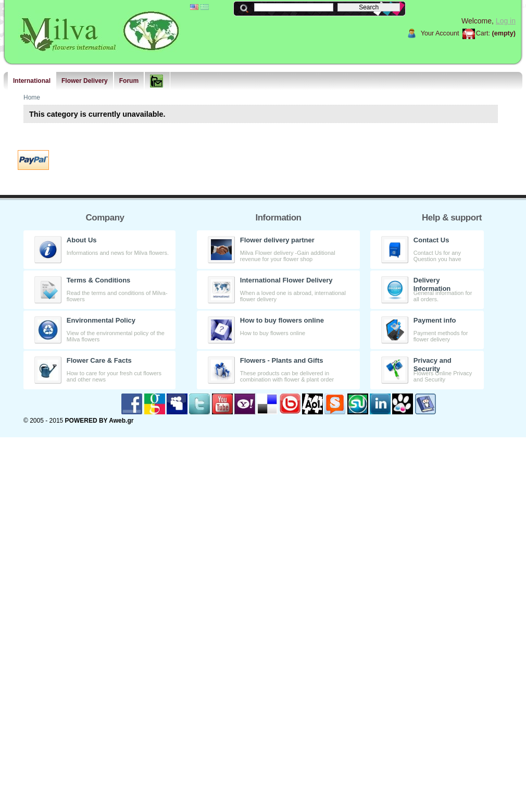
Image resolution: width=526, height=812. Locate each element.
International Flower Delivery (286, 280)
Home (32, 97)
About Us (82, 240)
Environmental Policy (101, 320)
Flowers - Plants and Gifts (282, 360)
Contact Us (431, 240)
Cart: (483, 33)
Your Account (440, 33)
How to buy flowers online (282, 320)
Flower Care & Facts (99, 360)
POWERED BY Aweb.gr (99, 421)
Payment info (435, 320)
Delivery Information (432, 284)
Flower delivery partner (277, 240)
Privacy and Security (433, 365)
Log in (506, 21)
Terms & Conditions (99, 280)
